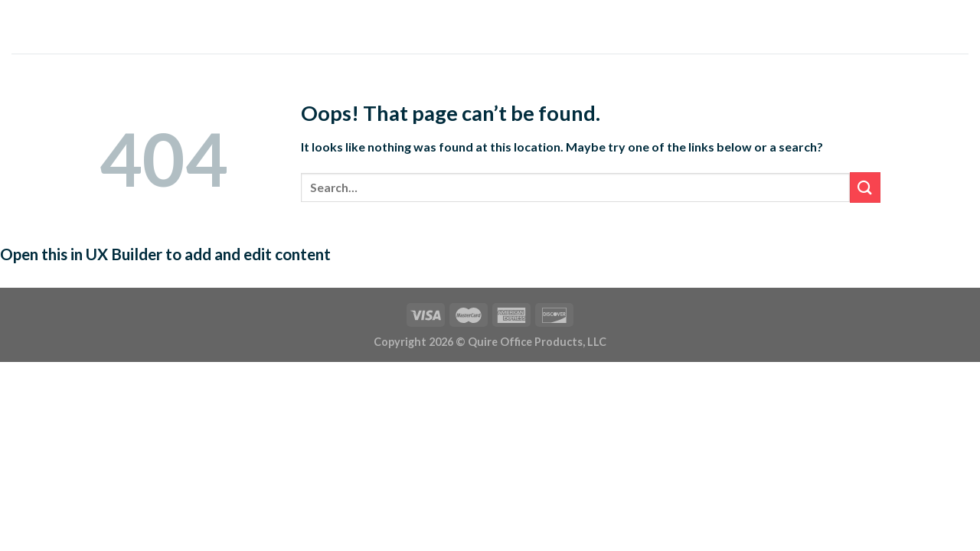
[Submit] (865, 187)
